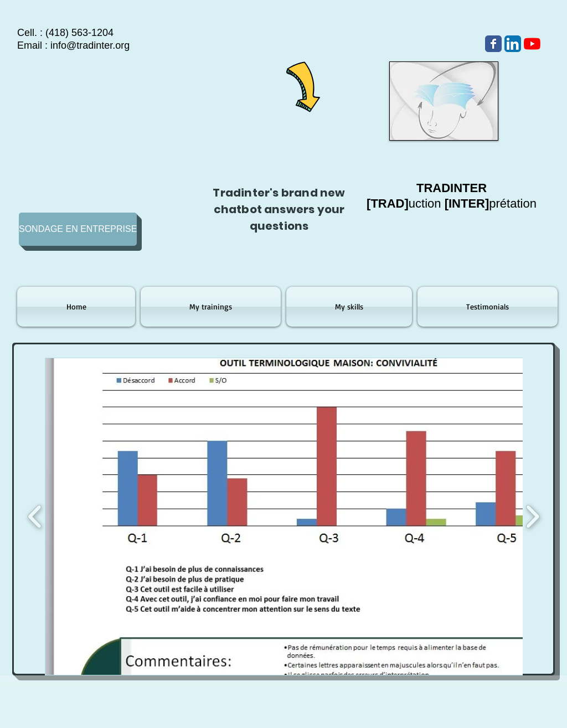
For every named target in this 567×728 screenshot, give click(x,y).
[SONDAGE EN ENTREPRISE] (78, 229)
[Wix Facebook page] (493, 44)
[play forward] (532, 517)
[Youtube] (532, 44)
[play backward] (35, 517)
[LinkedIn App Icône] (513, 44)
